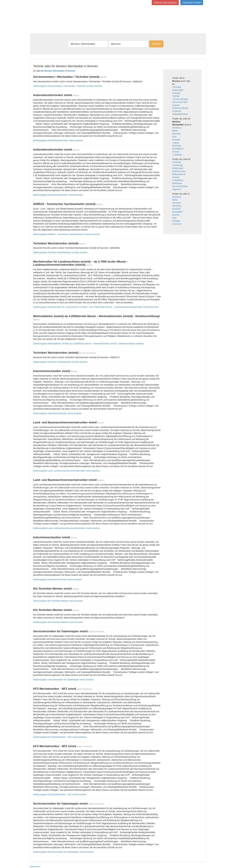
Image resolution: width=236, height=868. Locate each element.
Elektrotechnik (179, 174)
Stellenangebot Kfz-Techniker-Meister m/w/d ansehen (58, 601)
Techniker (177, 87)
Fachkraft (177, 111)
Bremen (176, 152)
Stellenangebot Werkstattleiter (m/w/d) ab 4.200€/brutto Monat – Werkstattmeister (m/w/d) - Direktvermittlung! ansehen (88, 344)
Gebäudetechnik (180, 114)
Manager (176, 93)
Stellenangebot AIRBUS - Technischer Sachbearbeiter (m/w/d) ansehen (66, 234)
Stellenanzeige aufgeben (165, 3)
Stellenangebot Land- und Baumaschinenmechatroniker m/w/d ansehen (67, 471)
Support (176, 105)
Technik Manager (180, 99)
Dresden (176, 140)
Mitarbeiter (177, 183)
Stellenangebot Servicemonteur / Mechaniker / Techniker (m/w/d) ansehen (68, 86)
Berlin (175, 131)
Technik (176, 96)
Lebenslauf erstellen (192, 3)
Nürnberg (177, 146)
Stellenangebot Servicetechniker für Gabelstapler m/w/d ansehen (63, 680)
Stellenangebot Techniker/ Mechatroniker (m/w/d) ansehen (60, 252)
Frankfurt (177, 209)
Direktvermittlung (180, 108)
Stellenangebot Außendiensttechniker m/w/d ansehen (58, 140)
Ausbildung (178, 165)
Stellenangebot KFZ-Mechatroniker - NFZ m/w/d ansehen (60, 737)
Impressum (35, 866)
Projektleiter (178, 180)
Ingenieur (177, 189)
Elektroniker (178, 90)
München (177, 134)
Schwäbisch (178, 149)
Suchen (156, 44)
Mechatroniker (179, 171)
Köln (174, 137)
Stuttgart (176, 221)
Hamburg (177, 128)
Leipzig (176, 143)
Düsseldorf (177, 212)
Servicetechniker (180, 102)
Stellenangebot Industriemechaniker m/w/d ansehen (57, 413)
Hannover (177, 224)
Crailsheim (177, 155)
